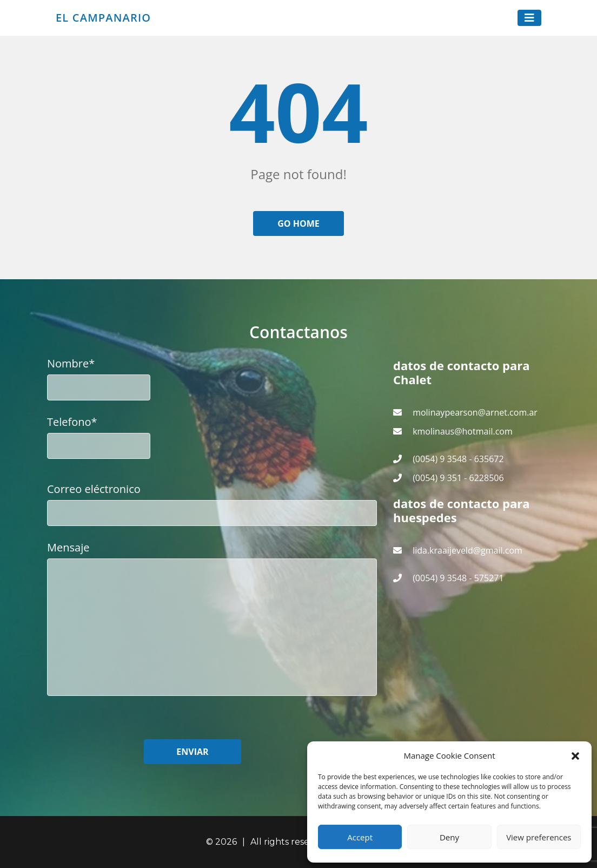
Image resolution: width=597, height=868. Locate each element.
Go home (298, 223)
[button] (575, 755)
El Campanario (103, 18)
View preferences (539, 837)
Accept (360, 837)
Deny (449, 837)
